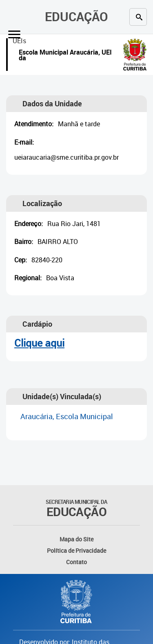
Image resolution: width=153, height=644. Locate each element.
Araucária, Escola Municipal (67, 416)
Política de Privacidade (76, 551)
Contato (76, 562)
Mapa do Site (76, 539)
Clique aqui (39, 343)
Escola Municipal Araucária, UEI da (65, 56)
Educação (76, 16)
